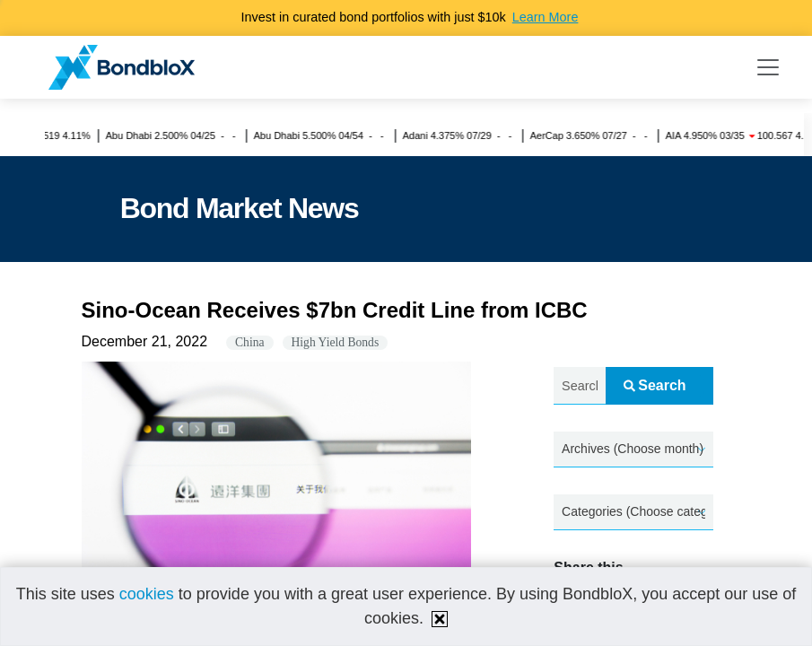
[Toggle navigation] (768, 67)
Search (655, 385)
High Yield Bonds (336, 342)
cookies (147, 594)
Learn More (546, 17)
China (249, 342)
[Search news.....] (580, 386)
